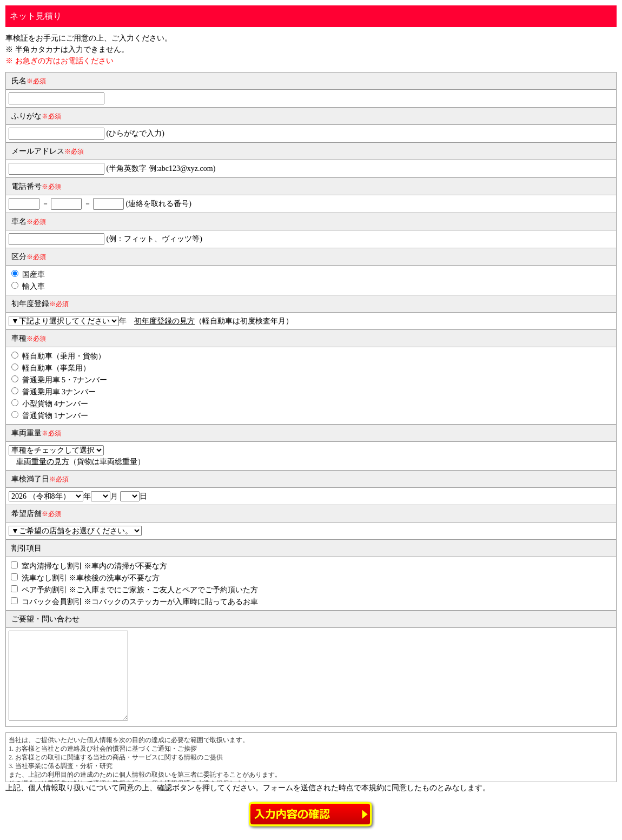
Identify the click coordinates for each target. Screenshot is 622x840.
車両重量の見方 (43, 462)
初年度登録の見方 (164, 321)
